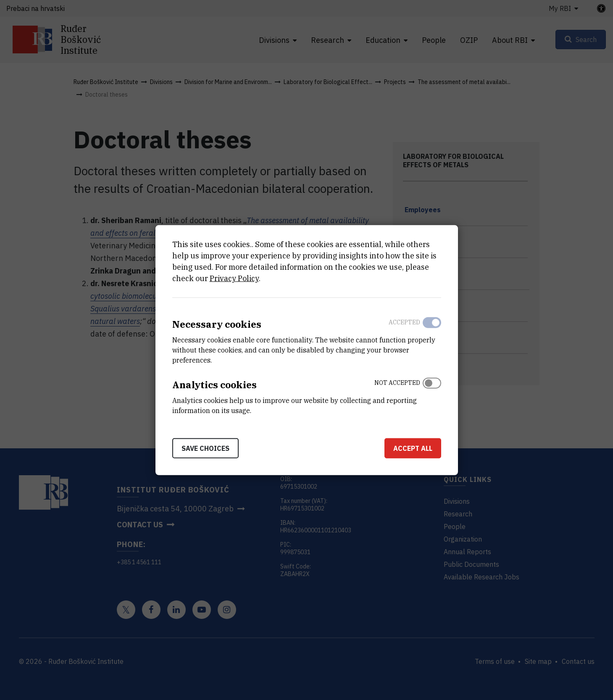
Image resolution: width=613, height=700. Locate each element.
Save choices (205, 448)
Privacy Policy (234, 278)
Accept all (413, 448)
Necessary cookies (217, 324)
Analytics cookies (214, 385)
